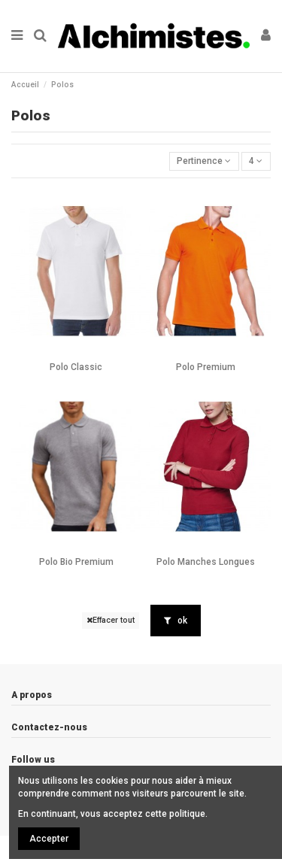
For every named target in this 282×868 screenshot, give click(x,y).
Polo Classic (76, 367)
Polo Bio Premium (76, 562)
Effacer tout (111, 620)
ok (176, 621)
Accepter (49, 839)
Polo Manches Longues (206, 562)
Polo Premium (206, 367)
